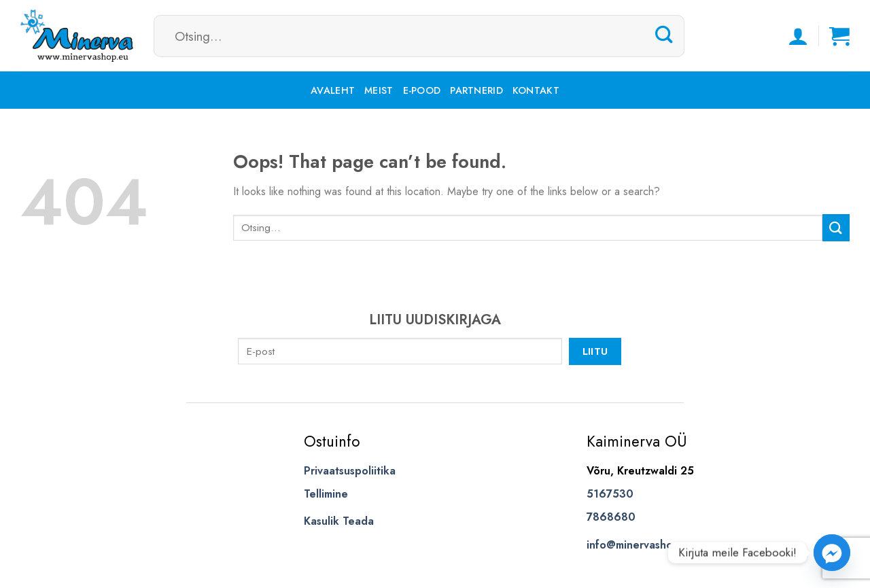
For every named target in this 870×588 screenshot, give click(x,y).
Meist (379, 90)
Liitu (595, 351)
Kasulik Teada (339, 521)
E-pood (422, 90)
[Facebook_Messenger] (832, 553)
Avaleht (333, 90)
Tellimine (326, 494)
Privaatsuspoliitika (350, 471)
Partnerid (476, 90)
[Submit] (664, 35)
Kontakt (536, 90)
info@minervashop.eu (641, 545)
